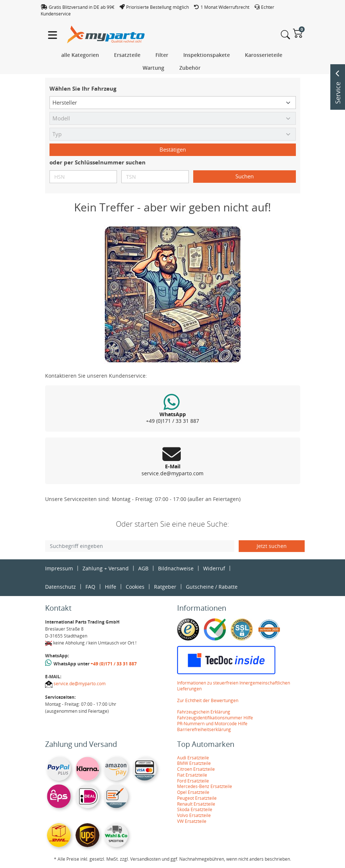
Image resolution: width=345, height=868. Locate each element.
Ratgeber (165, 587)
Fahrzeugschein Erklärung (204, 712)
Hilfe (111, 587)
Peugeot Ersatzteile (197, 798)
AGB (143, 568)
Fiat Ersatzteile (192, 775)
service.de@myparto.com (80, 684)
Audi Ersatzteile (193, 758)
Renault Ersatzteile (196, 804)
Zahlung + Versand (106, 568)
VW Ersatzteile (192, 821)
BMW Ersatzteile (194, 763)
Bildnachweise (176, 568)
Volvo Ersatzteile (194, 815)
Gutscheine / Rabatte (212, 587)
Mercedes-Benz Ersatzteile (205, 786)
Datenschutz (60, 587)
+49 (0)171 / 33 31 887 (114, 664)
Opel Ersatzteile (193, 792)
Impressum (59, 568)
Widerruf (214, 568)
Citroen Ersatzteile (196, 769)
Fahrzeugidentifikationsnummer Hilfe (215, 718)
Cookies (135, 587)
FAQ (90, 587)
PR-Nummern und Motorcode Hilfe (212, 724)
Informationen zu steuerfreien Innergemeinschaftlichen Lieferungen (234, 686)
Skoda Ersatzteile (195, 809)
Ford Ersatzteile (193, 781)
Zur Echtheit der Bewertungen (208, 700)
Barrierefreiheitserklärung (204, 729)
